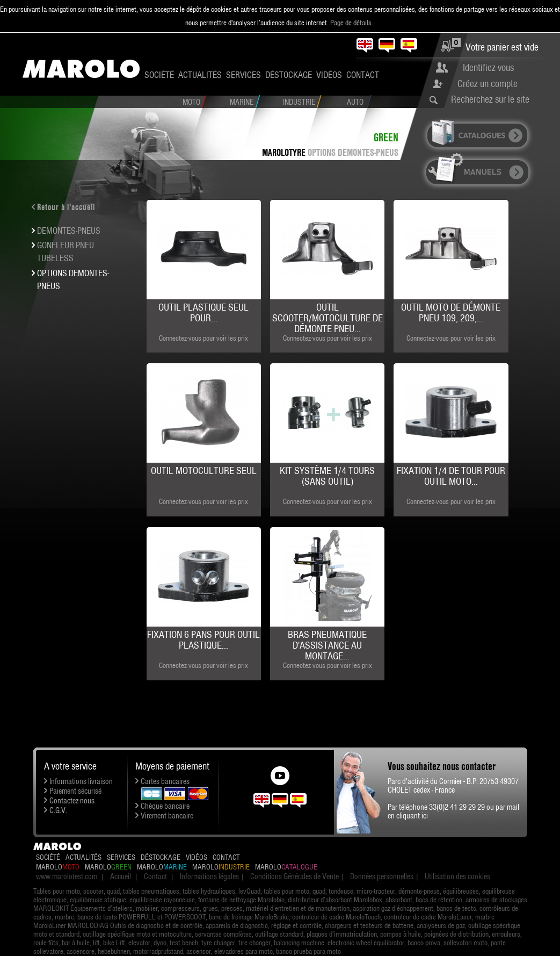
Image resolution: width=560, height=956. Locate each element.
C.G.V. (58, 810)
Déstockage (289, 75)
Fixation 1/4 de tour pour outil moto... (451, 476)
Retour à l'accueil (66, 207)
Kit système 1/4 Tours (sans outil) (327, 476)
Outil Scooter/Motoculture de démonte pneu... (328, 318)
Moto (191, 102)
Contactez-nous (72, 801)
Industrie (299, 102)
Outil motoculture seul (204, 470)
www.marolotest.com (67, 876)
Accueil (121, 876)
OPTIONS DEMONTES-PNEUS (353, 152)
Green (386, 137)
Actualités (200, 75)
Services (243, 75)
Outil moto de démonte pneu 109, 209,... (451, 312)
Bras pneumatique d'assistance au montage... (327, 645)
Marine (242, 102)
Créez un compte (488, 84)
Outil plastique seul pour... (203, 312)
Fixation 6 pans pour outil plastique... (203, 640)
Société (159, 75)
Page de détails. (352, 23)
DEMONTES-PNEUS (69, 231)
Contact (363, 75)
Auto (355, 102)
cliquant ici (412, 816)
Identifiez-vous (488, 67)
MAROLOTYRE (284, 152)
